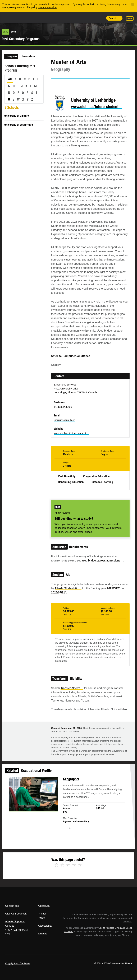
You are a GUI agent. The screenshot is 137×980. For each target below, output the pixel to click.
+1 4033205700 (63, 407)
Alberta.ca (44, 906)
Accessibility (45, 926)
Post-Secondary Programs (21, 39)
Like (93, 18)
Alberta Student (68, 588)
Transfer (72, 688)
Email (83, 85)
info (9, 32)
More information (47, 7)
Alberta (12, 17)
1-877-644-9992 (14, 930)
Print (101, 18)
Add (85, 18)
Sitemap (43, 933)
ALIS (28, 17)
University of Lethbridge (19, 125)
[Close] (133, 4)
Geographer (71, 784)
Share (77, 18)
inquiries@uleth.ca (65, 420)
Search (113, 18)
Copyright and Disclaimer (18, 963)
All (10, 79)
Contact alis (12, 906)
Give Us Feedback (16, 914)
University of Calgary (17, 116)
